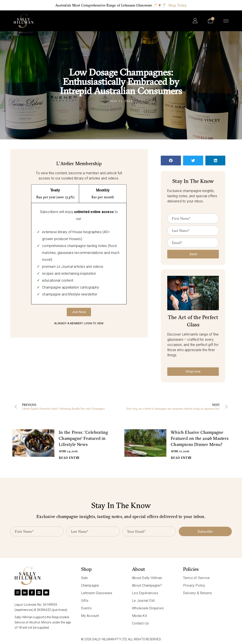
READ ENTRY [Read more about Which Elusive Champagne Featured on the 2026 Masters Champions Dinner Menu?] (181, 458)
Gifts (85, 601)
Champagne (90, 585)
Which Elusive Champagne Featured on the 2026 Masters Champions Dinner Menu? (200, 438)
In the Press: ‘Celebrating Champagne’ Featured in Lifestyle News (83, 438)
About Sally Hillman (147, 578)
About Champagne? (147, 585)
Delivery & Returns (198, 593)
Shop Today (178, 5)
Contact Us (140, 623)
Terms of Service (196, 578)
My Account (90, 616)
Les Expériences (145, 593)
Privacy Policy (194, 585)
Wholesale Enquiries (148, 608)
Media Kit (139, 616)
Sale (84, 578)
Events (86, 608)
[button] (171, 161)
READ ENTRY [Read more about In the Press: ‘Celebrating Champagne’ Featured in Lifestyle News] (69, 458)
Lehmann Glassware (97, 593)
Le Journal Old (143, 601)
